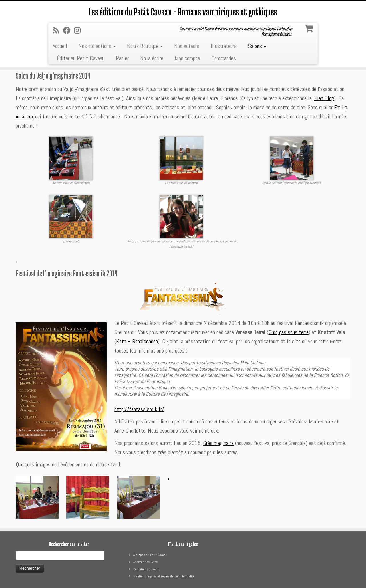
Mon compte (187, 58)
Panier (122, 58)
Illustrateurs (224, 46)
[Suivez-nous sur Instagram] (79, 31)
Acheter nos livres (145, 562)
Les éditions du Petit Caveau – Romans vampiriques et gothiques (183, 11)
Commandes (224, 58)
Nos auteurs (187, 46)
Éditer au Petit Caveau (81, 58)
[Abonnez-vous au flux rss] (58, 31)
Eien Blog (324, 98)
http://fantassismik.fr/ (139, 409)
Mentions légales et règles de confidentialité (164, 576)
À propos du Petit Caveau (150, 555)
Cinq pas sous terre (289, 332)
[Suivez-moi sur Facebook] (68, 31)
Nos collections (97, 46)
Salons (257, 46)
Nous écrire (152, 58)
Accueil (60, 46)
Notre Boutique (145, 46)
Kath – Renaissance (137, 341)
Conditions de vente (147, 569)
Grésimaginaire (218, 443)
